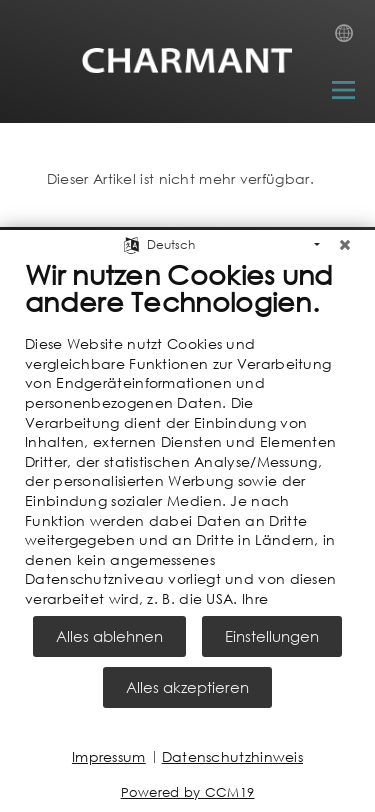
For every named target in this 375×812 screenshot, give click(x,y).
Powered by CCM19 (188, 792)
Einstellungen (272, 636)
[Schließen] (345, 240)
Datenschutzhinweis (232, 756)
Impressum (109, 756)
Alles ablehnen (109, 636)
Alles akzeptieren (187, 687)
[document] (187, 433)
